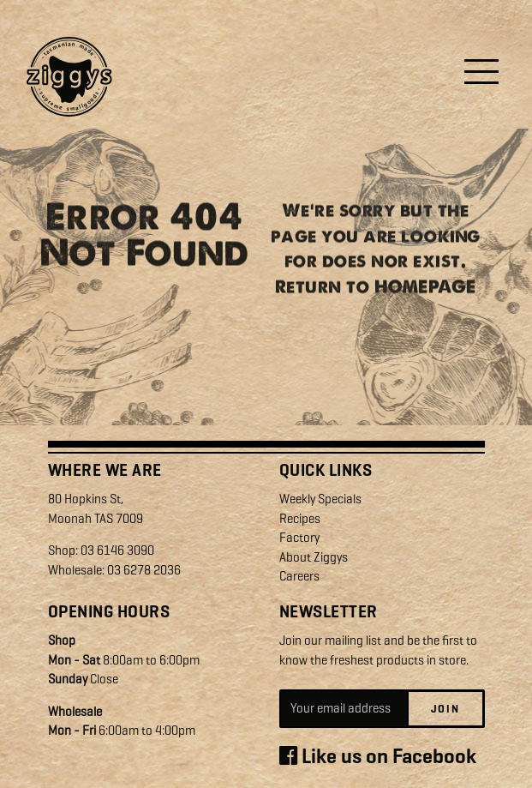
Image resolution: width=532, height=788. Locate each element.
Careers (299, 576)
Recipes (300, 519)
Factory (299, 538)
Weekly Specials (320, 499)
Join (445, 709)
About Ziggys (314, 557)
